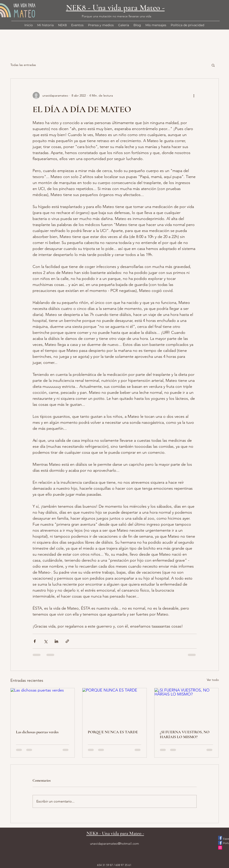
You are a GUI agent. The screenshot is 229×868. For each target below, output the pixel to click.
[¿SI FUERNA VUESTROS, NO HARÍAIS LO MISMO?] (187, 706)
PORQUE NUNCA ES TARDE (113, 732)
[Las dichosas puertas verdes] (43, 706)
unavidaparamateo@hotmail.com (114, 843)
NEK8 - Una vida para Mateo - (115, 8)
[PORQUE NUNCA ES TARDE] (114, 706)
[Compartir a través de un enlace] (67, 641)
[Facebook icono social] (220, 838)
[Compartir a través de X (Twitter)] (46, 641)
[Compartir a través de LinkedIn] (56, 641)
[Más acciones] (194, 95)
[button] (213, 65)
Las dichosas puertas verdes (37, 732)
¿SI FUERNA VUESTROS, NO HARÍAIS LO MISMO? (185, 734)
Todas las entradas (23, 65)
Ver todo (213, 680)
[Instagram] (220, 848)
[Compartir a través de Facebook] (35, 641)
